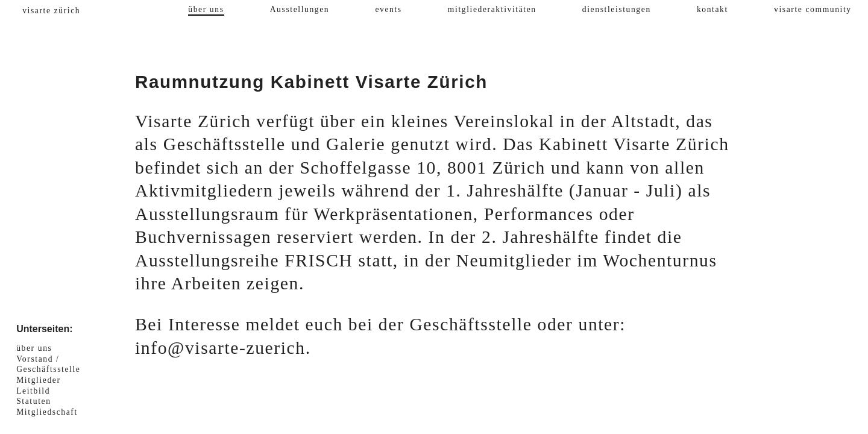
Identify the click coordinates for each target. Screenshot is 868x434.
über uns (206, 9)
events (388, 9)
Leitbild (33, 391)
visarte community (813, 9)
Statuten (33, 401)
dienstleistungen (617, 9)
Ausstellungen (300, 9)
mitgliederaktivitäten (492, 9)
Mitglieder (38, 380)
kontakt (712, 9)
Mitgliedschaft (47, 412)
